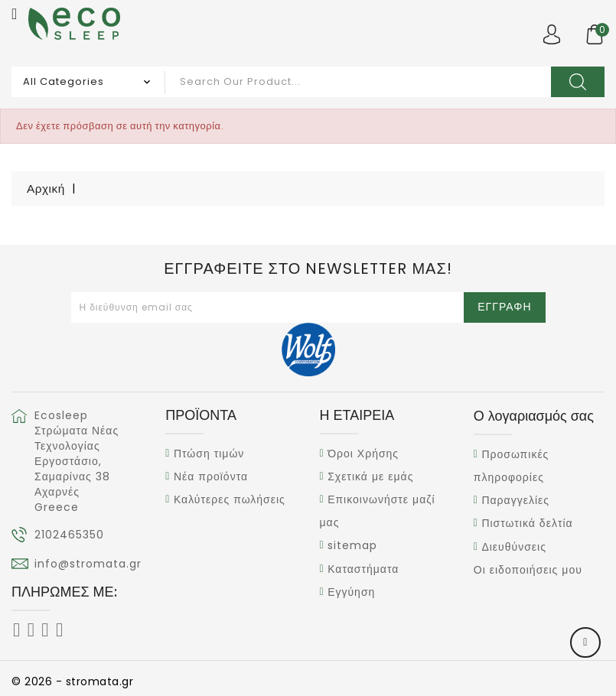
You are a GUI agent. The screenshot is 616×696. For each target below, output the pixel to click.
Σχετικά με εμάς (370, 476)
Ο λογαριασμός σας (534, 416)
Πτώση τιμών (209, 454)
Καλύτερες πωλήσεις (230, 499)
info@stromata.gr (88, 564)
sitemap (352, 546)
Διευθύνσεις (514, 547)
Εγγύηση (351, 592)
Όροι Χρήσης (363, 454)
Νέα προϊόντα (211, 476)
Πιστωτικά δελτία (527, 524)
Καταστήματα (363, 569)
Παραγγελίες (515, 500)
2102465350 (69, 535)
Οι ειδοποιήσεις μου (528, 570)
